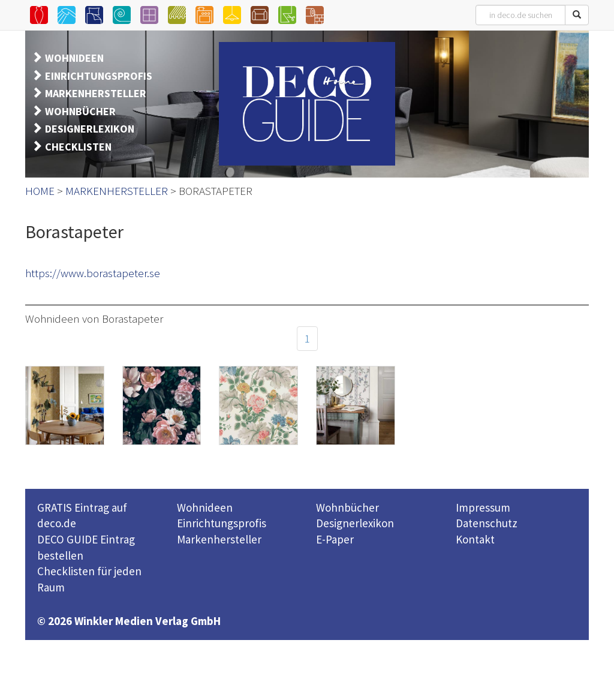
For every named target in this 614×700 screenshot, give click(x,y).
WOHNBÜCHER (80, 111)
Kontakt (475, 539)
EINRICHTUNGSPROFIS (99, 76)
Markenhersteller (219, 539)
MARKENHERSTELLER (96, 93)
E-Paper (335, 539)
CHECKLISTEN (78, 147)
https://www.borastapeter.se (93, 273)
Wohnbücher (347, 507)
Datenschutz (487, 523)
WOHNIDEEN (74, 58)
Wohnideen (205, 507)
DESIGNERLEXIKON (90, 129)
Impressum (483, 507)
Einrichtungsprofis (222, 523)
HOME (40, 191)
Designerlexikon (355, 523)
